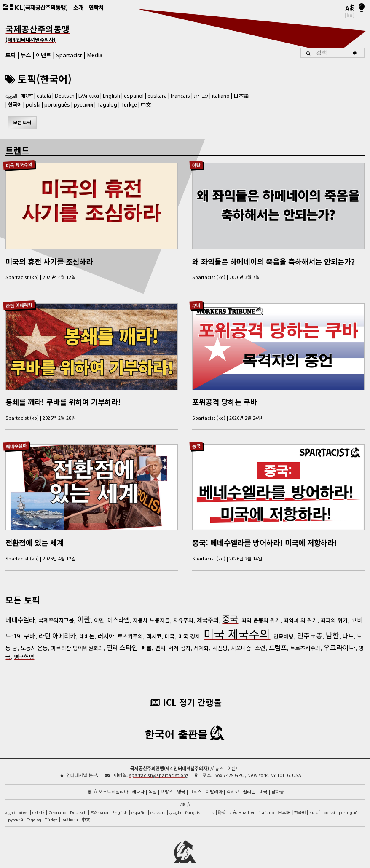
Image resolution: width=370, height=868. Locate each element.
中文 (146, 104)
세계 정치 (180, 636)
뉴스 (26, 55)
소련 (260, 636)
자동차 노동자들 (151, 609)
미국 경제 (189, 625)
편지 (160, 636)
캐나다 (138, 780)
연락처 (96, 7)
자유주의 (183, 609)
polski (33, 105)
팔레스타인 (122, 636)
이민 (99, 609)
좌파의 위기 (334, 609)
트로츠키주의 (305, 636)
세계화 (201, 636)
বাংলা (27, 96)
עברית (201, 96)
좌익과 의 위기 (300, 609)
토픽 (11, 55)
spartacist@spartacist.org (158, 763)
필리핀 (249, 780)
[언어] (349, 8)
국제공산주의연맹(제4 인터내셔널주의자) (170, 756)
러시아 (106, 624)
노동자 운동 (34, 636)
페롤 (147, 636)
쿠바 (196, 301)
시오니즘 (241, 636)
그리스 (196, 780)
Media (95, 55)
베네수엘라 (16, 438)
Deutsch (65, 96)
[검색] (356, 53)
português (57, 105)
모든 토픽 (22, 122)
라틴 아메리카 (19, 301)
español (134, 96)
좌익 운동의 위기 (261, 609)
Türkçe (129, 105)
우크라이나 (339, 636)
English (111, 95)
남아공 (278, 780)
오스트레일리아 (113, 780)
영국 (181, 780)
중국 (196, 438)
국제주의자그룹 (56, 608)
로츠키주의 (130, 625)
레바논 (87, 625)
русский (83, 105)
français (180, 96)
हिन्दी (222, 801)
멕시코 (154, 624)
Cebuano (57, 801)
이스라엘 (118, 608)
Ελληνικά (89, 96)
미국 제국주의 (19, 165)
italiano (221, 96)
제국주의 (208, 608)
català (44, 95)
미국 (170, 625)
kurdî (315, 801)
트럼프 (278, 636)
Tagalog (107, 105)
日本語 (241, 95)
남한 (332, 624)
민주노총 (310, 624)
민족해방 (284, 625)
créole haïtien (243, 801)
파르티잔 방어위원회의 (77, 636)
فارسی (175, 801)
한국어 (15, 104)
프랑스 (167, 780)
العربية (11, 97)
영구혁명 (24, 645)
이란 (196, 165)
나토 (348, 624)
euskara (157, 96)
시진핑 (220, 636)
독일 (153, 780)
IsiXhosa (70, 808)
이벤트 (43, 55)
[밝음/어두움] (362, 8)
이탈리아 (214, 780)
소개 (78, 7)
